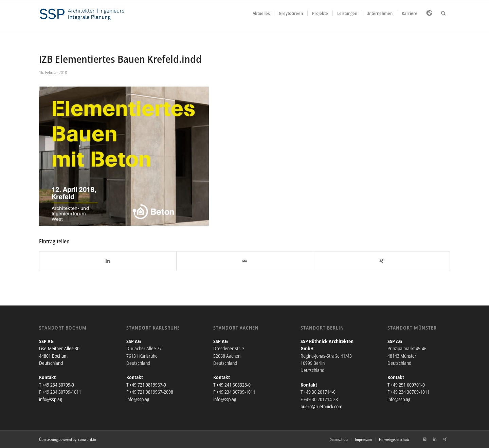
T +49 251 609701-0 (406, 385)
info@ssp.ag (51, 399)
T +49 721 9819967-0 (146, 385)
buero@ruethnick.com (321, 406)
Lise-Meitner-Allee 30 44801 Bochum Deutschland (59, 356)
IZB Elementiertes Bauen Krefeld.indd (120, 59)
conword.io (87, 439)
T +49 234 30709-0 (57, 385)
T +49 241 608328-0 (232, 385)
